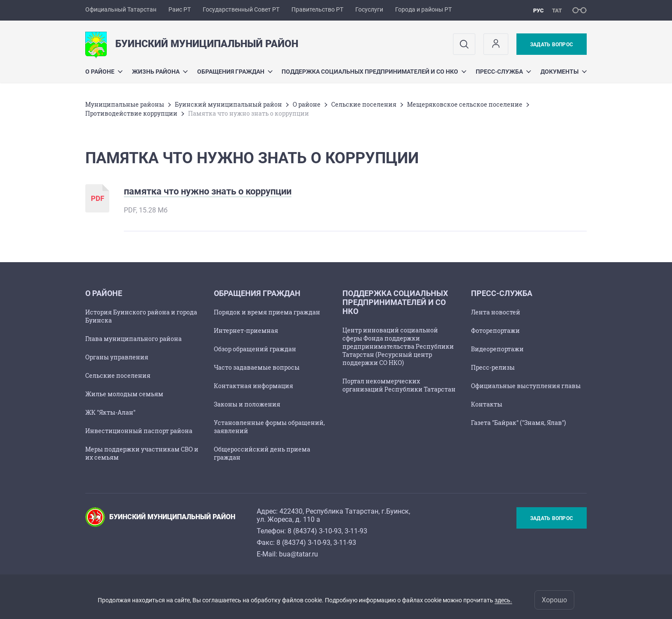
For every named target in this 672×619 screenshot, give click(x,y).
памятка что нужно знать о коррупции (208, 191)
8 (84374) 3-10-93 (315, 531)
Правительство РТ (317, 9)
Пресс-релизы (493, 367)
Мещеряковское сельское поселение (465, 104)
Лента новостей (496, 312)
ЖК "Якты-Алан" (110, 412)
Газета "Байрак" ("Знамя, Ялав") (518, 423)
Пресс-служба (503, 72)
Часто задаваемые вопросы (257, 367)
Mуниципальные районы (125, 104)
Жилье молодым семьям (124, 394)
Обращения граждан (235, 72)
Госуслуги (369, 9)
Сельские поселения (364, 104)
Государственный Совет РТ (241, 9)
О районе (104, 72)
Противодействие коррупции (131, 113)
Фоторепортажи (495, 330)
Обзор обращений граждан (255, 349)
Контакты (487, 404)
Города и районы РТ (423, 9)
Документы (564, 72)
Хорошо (554, 600)
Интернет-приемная (246, 330)
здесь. (503, 600)
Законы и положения (247, 404)
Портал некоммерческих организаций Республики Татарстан (399, 385)
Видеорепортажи (497, 349)
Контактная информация (253, 386)
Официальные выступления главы (526, 386)
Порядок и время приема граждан (267, 312)
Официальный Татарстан (121, 9)
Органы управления (117, 357)
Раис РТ (180, 9)
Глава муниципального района (133, 339)
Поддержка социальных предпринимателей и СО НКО (374, 72)
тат (557, 10)
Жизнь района (160, 72)
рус (538, 10)
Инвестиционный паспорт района (139, 431)
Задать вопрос (552, 45)
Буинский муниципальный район (228, 104)
